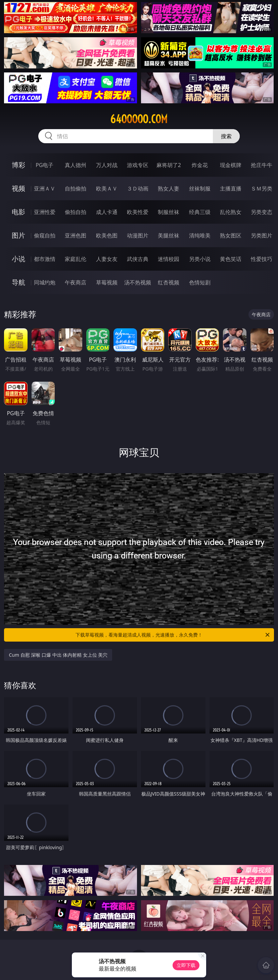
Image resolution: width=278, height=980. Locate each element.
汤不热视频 (138, 282)
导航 (18, 282)
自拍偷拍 (76, 188)
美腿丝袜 (169, 235)
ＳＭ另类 (262, 188)
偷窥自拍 (45, 235)
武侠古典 (138, 259)
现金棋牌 (231, 165)
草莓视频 (107, 282)
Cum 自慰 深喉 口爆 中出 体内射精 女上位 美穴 (58, 655)
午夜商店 (76, 282)
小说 (18, 259)
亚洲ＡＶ (45, 188)
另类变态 (262, 212)
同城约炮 (45, 282)
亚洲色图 (76, 235)
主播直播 (231, 188)
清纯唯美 (200, 235)
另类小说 (200, 259)
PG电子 (44, 165)
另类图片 (262, 235)
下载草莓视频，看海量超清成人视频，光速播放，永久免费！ (173, 635)
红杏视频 (169, 282)
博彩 (18, 165)
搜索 (226, 136)
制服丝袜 (169, 212)
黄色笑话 (231, 259)
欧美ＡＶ (107, 188)
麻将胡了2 (169, 165)
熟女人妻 (169, 188)
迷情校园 (169, 259)
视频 (18, 188)
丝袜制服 (200, 188)
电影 (18, 212)
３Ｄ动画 (138, 188)
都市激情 (45, 259)
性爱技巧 (262, 259)
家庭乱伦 (76, 259)
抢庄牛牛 (262, 165)
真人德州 (76, 165)
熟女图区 (231, 235)
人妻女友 (107, 259)
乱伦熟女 (231, 212)
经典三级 (200, 212)
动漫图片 (138, 235)
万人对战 (107, 165)
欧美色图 (107, 235)
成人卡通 (107, 212)
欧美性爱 (138, 212)
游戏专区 (138, 165)
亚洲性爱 (45, 212)
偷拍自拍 (76, 212)
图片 (18, 235)
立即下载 (186, 965)
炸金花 (200, 165)
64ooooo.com (139, 119)
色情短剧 (200, 282)
